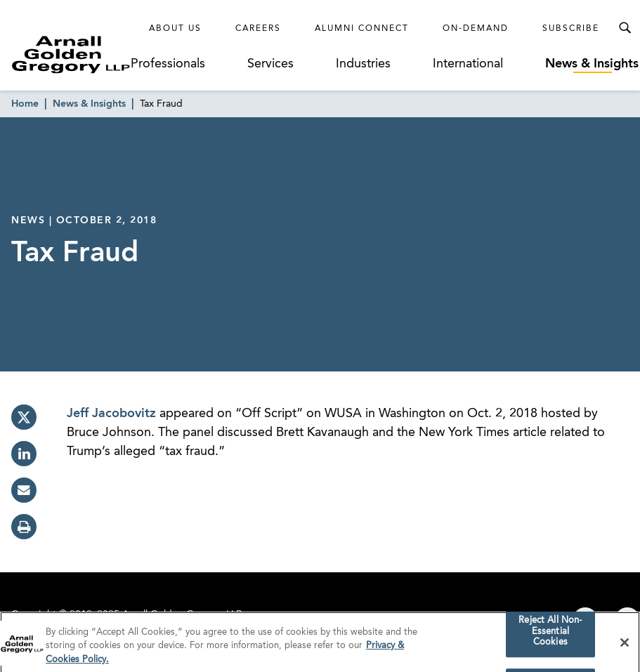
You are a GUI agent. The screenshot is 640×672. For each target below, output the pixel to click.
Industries (363, 64)
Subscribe (571, 29)
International (468, 64)
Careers (258, 29)
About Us (175, 29)
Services (270, 64)
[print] (24, 527)
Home (25, 104)
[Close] (625, 646)
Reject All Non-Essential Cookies (550, 635)
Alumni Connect (362, 29)
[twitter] (24, 417)
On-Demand (476, 29)
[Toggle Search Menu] (625, 28)
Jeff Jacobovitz (113, 414)
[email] (24, 490)
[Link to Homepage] (71, 54)
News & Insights (592, 64)
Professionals (168, 64)
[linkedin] (24, 454)
